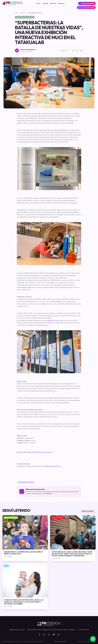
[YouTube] (54, 635)
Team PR (45, 3)
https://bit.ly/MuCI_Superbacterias (42, 452)
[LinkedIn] (44, 635)
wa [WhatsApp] (81, 51)
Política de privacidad (60, 641)
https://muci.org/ (53, 320)
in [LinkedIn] (77, 51)
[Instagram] (49, 635)
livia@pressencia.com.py (53, 466)
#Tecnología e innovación (26, 482)
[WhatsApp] (93, 639)
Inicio (38, 3)
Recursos (61, 3)
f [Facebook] (69, 51)
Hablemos (49, 494)
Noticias (53, 3)
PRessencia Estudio (87, 4)
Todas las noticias (89, 511)
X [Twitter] (73, 51)
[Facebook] (39, 635)
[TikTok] (59, 635)
